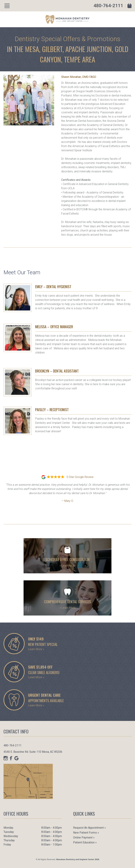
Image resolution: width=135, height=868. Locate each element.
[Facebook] (11, 758)
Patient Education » (85, 842)
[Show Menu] (7, 6)
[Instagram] (6, 758)
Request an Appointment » (89, 828)
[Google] (17, 758)
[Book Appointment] (129, 6)
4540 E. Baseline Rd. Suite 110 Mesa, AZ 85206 (33, 752)
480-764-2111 (108, 6)
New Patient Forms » (86, 833)
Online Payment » (84, 838)
